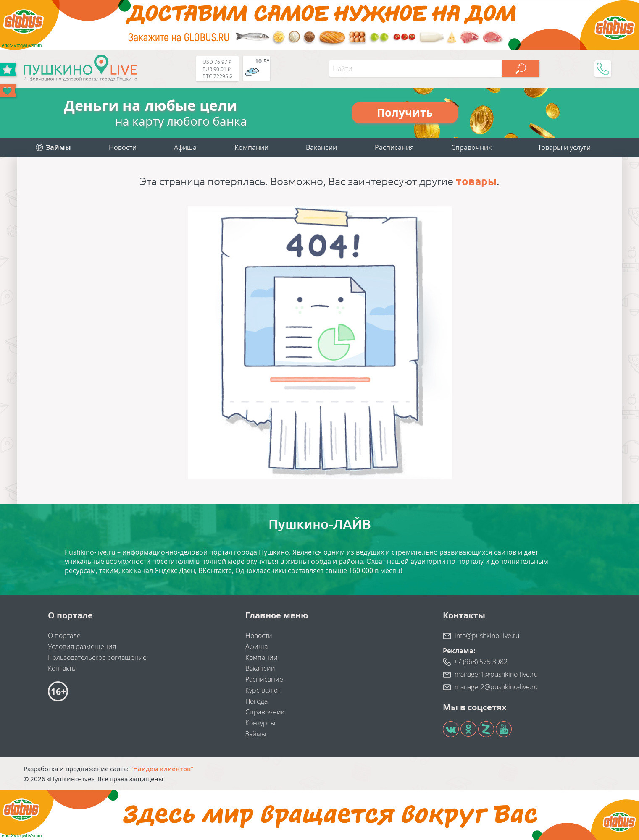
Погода (256, 701)
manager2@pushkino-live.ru (496, 687)
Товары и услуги (564, 147)
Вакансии (321, 147)
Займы (256, 734)
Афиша (185, 147)
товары (476, 181)
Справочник (471, 147)
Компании (251, 147)
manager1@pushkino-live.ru (496, 674)
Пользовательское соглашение (97, 657)
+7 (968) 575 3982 (481, 662)
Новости (123, 147)
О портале (64, 636)
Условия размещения (82, 646)
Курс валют (263, 690)
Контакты (62, 668)
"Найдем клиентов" (162, 769)
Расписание (264, 679)
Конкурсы (260, 723)
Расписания (394, 147)
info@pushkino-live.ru (487, 636)
